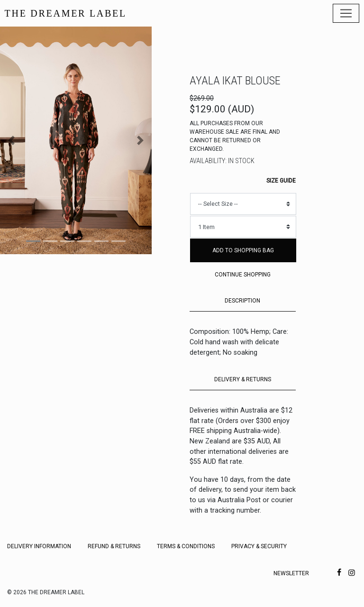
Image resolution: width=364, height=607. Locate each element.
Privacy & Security (259, 546)
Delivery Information (39, 546)
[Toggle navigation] (346, 13)
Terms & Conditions (186, 546)
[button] (11, 140)
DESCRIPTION (242, 301)
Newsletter (291, 573)
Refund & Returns (114, 546)
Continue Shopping (243, 275)
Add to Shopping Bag (243, 250)
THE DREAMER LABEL (66, 13)
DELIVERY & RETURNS (243, 379)
